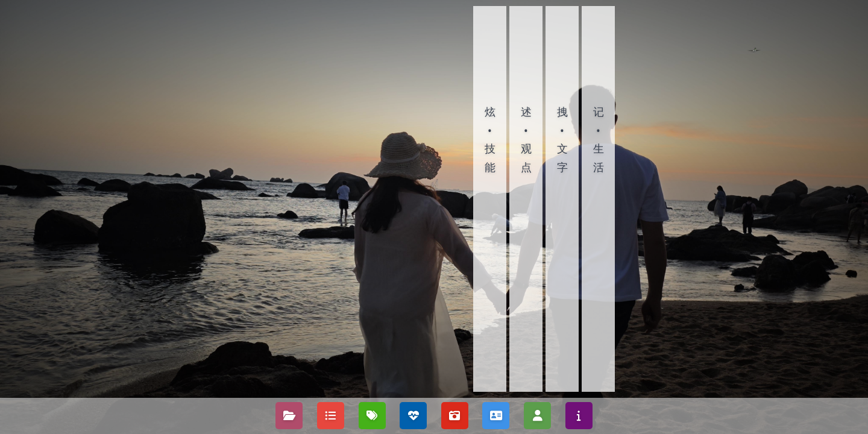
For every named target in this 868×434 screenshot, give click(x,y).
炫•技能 (490, 139)
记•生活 (599, 139)
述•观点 (526, 139)
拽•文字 (562, 139)
